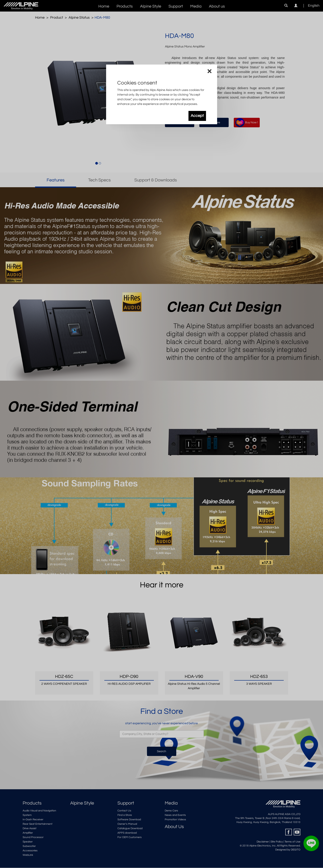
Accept (197, 116)
